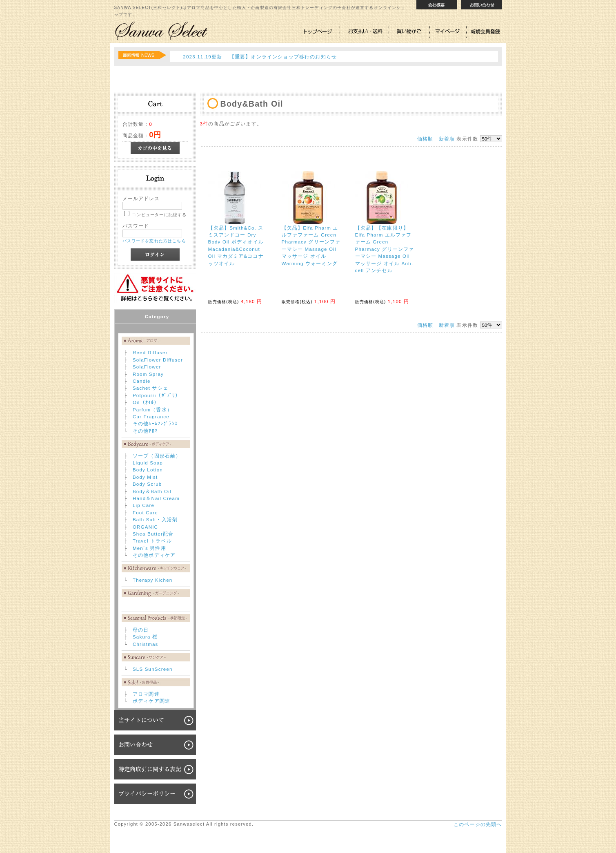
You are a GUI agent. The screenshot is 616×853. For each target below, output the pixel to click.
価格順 (425, 139)
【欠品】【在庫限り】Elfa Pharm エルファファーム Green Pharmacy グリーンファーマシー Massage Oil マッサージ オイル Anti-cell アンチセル (385, 249)
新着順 (447, 139)
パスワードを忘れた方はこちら (154, 241)
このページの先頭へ (478, 824)
